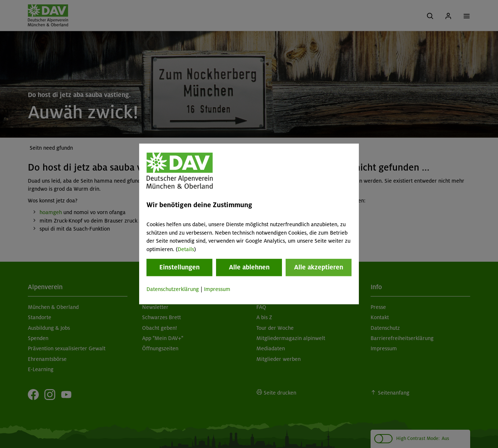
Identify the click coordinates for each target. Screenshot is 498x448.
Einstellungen (179, 267)
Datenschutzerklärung (173, 289)
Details (186, 249)
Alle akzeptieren (319, 267)
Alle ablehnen (249, 267)
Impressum (217, 289)
